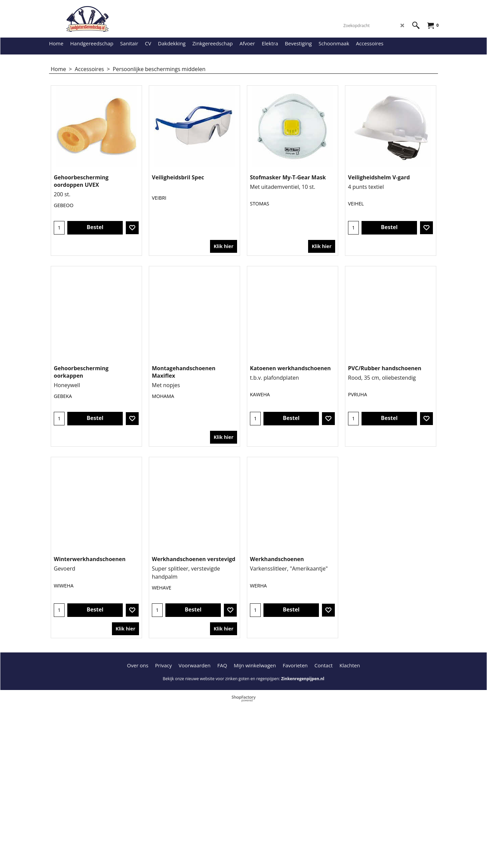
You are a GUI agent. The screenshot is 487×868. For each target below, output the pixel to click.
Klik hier (224, 220)
